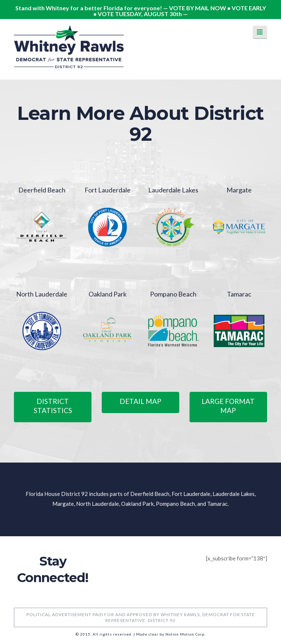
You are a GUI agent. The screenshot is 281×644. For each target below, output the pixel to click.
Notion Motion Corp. (186, 634)
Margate (239, 190)
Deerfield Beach (42, 190)
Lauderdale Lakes (173, 190)
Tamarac (239, 294)
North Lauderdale (42, 294)
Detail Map (140, 401)
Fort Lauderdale (108, 190)
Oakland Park (108, 294)
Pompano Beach (173, 294)
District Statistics (53, 406)
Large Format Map (228, 406)
